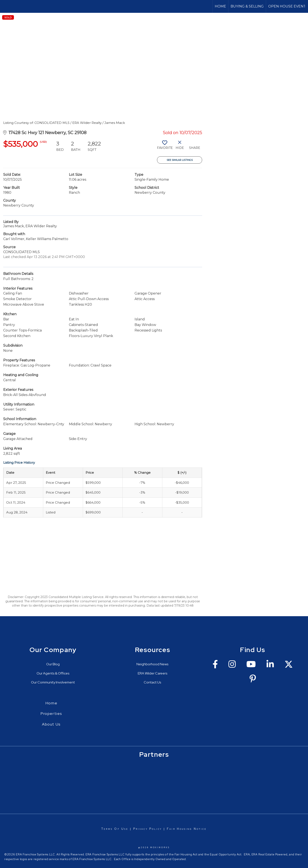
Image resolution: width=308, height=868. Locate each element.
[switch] (165, 147)
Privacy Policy (148, 829)
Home (220, 6)
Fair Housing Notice (187, 829)
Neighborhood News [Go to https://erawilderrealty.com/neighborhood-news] (152, 664)
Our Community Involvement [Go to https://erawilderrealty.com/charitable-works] (53, 682)
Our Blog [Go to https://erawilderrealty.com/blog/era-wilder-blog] (53, 664)
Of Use (121, 829)
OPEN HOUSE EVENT (287, 6)
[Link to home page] (5, 6)
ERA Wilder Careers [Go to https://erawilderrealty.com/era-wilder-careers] (153, 673)
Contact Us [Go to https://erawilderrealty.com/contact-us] (152, 682)
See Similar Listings (180, 160)
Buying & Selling (247, 6)
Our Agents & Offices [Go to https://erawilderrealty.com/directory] (53, 673)
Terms (107, 829)
